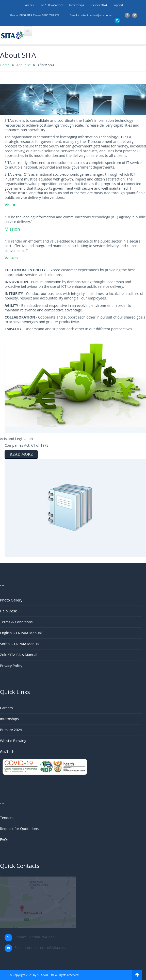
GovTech (7, 752)
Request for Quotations (19, 829)
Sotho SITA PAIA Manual (20, 644)
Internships (76, 5)
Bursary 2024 (98, 5)
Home (5, 65)
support (118, 5)
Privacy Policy (11, 666)
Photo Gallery (11, 600)
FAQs (4, 840)
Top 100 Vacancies (51, 5)
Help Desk (8, 611)
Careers (29, 5)
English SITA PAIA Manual (21, 633)
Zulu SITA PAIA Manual (19, 655)
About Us (24, 65)
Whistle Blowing (13, 741)
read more (21, 454)
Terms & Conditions (16, 622)
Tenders (7, 818)
